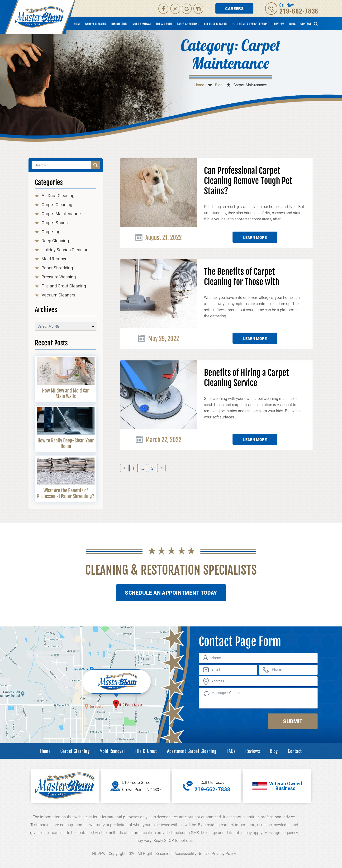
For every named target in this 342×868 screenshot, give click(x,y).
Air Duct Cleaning (216, 24)
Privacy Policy (224, 853)
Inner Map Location (117, 683)
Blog (293, 24)
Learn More (255, 237)
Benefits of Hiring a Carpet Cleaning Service (247, 378)
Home (77, 24)
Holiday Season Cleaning (65, 250)
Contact (306, 24)
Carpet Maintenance (61, 214)
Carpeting (51, 232)
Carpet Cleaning (96, 24)
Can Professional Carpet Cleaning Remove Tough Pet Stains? (248, 181)
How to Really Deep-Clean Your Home (66, 444)
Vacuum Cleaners (58, 295)
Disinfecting (120, 24)
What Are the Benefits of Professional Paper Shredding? (66, 493)
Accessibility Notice (192, 853)
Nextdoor (199, 9)
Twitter (176, 9)
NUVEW (99, 853)
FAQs (231, 751)
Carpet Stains (55, 223)
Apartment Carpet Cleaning (192, 751)
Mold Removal (142, 24)
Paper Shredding (188, 24)
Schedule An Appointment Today (171, 593)
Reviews (279, 24)
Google (187, 9)
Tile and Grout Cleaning (64, 286)
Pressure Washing (59, 277)
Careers (234, 8)
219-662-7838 (299, 11)
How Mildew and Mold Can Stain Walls (66, 394)
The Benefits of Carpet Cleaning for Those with (242, 277)
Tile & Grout (164, 24)
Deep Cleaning (55, 241)
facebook (163, 9)
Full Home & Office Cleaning (251, 24)
